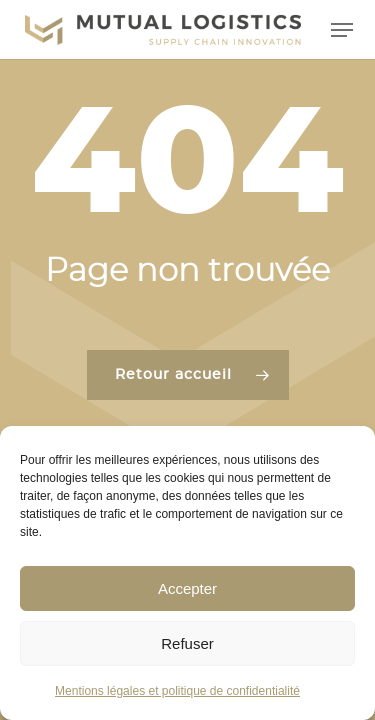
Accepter (187, 588)
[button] (342, 30)
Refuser (187, 643)
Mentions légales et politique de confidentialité (177, 691)
